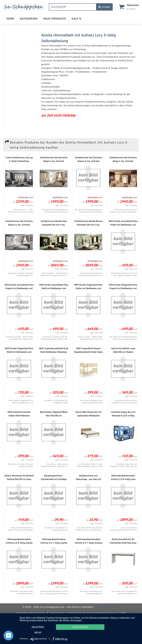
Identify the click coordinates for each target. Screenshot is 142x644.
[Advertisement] (21, 83)
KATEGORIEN (29, 19)
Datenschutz (77, 613)
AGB (123, 613)
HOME (10, 19)
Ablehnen (37, 633)
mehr (121, 633)
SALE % (76, 19)
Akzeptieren (79, 633)
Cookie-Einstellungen (108, 607)
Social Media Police (103, 613)
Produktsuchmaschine (31, 613)
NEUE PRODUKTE (55, 19)
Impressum (57, 613)
